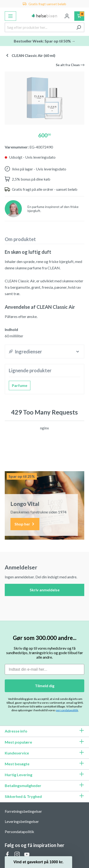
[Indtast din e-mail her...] (44, 669)
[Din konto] (67, 16)
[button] (38, 862)
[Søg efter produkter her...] (39, 27)
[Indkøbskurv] (79, 16)
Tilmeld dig (45, 686)
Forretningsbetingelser (23, 811)
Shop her (25, 524)
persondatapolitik (67, 710)
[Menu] (10, 16)
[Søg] (79, 27)
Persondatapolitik (19, 832)
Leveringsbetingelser (22, 821)
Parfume (20, 385)
